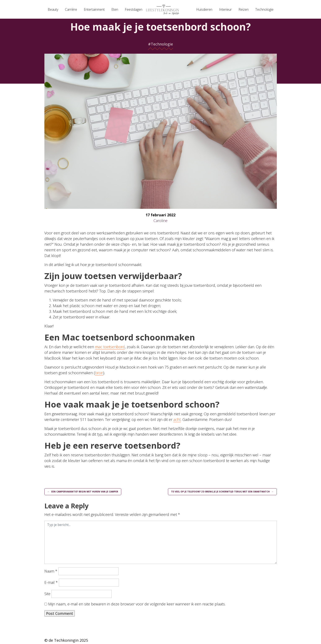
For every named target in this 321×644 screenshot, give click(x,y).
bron (99, 373)
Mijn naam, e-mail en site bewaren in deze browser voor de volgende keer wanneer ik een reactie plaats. (137, 605)
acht (177, 419)
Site (47, 595)
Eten (115, 9)
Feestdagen (134, 9)
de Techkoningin (64, 641)
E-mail (51, 583)
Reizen (244, 9)
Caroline (160, 221)
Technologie (264, 9)
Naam (51, 572)
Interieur (225, 9)
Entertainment (94, 9)
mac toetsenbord (110, 347)
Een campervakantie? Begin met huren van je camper (89, 492)
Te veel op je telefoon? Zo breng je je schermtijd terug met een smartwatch (215, 492)
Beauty (53, 9)
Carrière (71, 9)
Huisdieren (204, 9)
